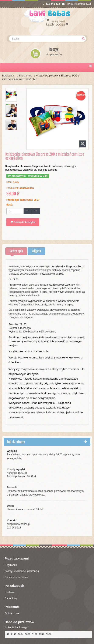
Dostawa (10, 592)
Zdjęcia (36, 251)
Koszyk (54, 50)
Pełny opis (16, 251)
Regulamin (11, 565)
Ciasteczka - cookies (16, 577)
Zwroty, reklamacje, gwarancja (22, 571)
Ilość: (10, 205)
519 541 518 (51, 4)
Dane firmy (11, 598)
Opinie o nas (12, 613)
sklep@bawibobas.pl (76, 4)
